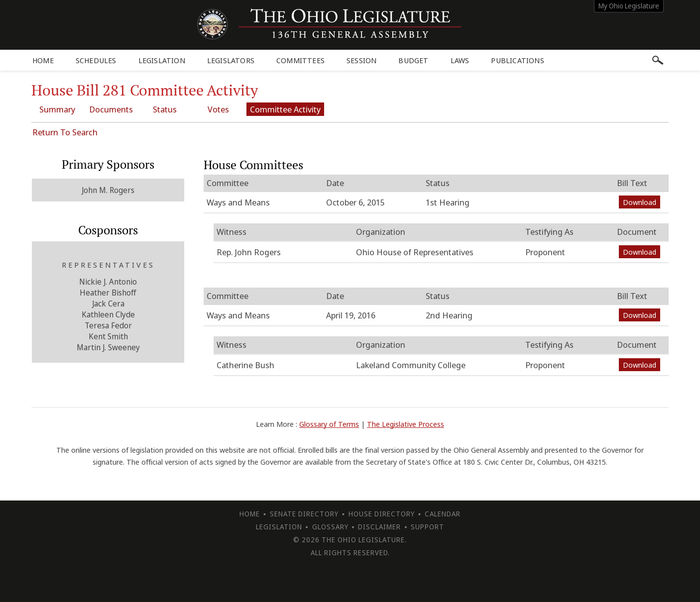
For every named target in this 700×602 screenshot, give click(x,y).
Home (43, 60)
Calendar (443, 514)
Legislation (162, 60)
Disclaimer (379, 527)
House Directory (382, 514)
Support (427, 527)
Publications (517, 60)
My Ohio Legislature (629, 6)
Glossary (330, 527)
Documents (111, 109)
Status (165, 109)
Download (640, 202)
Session (361, 60)
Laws (460, 60)
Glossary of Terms (329, 424)
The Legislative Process (406, 424)
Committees (300, 60)
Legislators (231, 60)
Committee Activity (285, 109)
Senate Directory (304, 514)
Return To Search (65, 132)
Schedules (96, 60)
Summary (57, 109)
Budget (413, 60)
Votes (218, 109)
